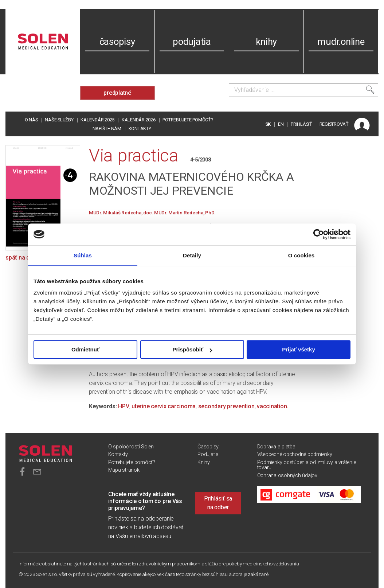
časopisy (117, 42)
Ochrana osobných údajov (287, 476)
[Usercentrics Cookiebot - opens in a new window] (319, 234)
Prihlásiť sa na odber (218, 503)
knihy (266, 42)
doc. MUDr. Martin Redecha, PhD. (179, 213)
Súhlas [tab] (83, 255)
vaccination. (273, 406)
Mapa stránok (124, 470)
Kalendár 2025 (97, 120)
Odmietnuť (85, 349)
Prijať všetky (299, 349)
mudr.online (341, 42)
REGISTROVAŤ (334, 124)
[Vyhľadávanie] (303, 90)
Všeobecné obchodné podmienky (295, 454)
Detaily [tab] (192, 255)
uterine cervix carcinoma (164, 406)
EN (281, 124)
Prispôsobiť (192, 349)
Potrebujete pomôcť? (188, 120)
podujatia (192, 42)
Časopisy (208, 447)
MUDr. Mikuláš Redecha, (116, 213)
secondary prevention (226, 406)
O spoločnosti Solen (131, 447)
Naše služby (59, 120)
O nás (31, 120)
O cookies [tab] (301, 255)
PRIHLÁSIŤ (301, 124)
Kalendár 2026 (139, 120)
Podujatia (208, 454)
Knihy (204, 462)
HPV (124, 406)
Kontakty (140, 128)
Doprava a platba (276, 447)
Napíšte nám (107, 128)
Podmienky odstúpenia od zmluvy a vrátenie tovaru (307, 465)
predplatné (117, 93)
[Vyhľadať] (370, 90)
